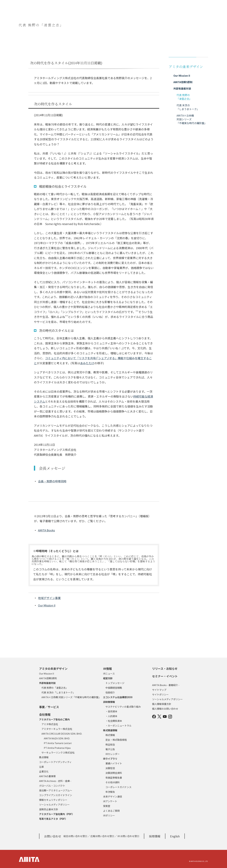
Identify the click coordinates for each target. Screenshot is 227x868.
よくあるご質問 (111, 811)
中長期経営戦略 (114, 688)
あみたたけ (87, 363)
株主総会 (110, 744)
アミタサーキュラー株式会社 (57, 729)
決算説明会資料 (114, 773)
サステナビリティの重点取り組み (123, 707)
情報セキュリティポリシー (53, 800)
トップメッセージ (115, 683)
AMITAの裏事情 (47, 776)
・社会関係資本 (114, 721)
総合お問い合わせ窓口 (75, 836)
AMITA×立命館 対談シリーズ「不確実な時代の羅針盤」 (71, 697)
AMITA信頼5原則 (48, 678)
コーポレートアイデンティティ (55, 762)
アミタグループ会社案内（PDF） (57, 814)
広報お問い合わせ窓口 (102, 836)
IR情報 (107, 669)
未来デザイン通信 (113, 796)
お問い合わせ (53, 836)
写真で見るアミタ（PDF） (53, 819)
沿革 (41, 767)
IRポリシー (109, 815)
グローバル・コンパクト (52, 786)
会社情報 (45, 714)
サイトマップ (159, 690)
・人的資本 (111, 716)
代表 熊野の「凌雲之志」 (55, 688)
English (175, 836)
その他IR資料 (113, 782)
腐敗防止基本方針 (49, 809)
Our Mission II (47, 605)
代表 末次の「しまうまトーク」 (58, 692)
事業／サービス (49, 707)
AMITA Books (46, 530)
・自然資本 (111, 711)
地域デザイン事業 (49, 598)
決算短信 (110, 768)
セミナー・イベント (165, 676)
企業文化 (44, 771)
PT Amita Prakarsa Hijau (57, 748)
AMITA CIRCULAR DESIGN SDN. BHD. (62, 734)
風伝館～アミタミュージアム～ (56, 790)
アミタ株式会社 (50, 724)
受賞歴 (107, 806)
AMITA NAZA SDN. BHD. (57, 738)
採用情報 (155, 836)
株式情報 (110, 735)
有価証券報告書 (114, 778)
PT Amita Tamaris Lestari (58, 743)
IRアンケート (110, 801)
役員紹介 (110, 692)
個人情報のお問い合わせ (165, 709)
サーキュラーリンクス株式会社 (58, 752)
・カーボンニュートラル (118, 726)
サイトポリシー (160, 694)
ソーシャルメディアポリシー (54, 805)
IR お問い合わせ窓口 (128, 836)
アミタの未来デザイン (53, 669)
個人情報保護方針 (162, 704)
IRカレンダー (113, 754)
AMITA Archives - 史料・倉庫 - (55, 781)
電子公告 (110, 749)
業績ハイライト (114, 763)
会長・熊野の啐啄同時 (52, 481)
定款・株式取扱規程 (116, 740)
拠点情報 (44, 757)
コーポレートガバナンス (118, 787)
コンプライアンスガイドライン (56, 795)
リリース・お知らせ (165, 669)
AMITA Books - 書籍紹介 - (166, 685)
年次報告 (110, 792)
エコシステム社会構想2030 (118, 697)
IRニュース (109, 673)
